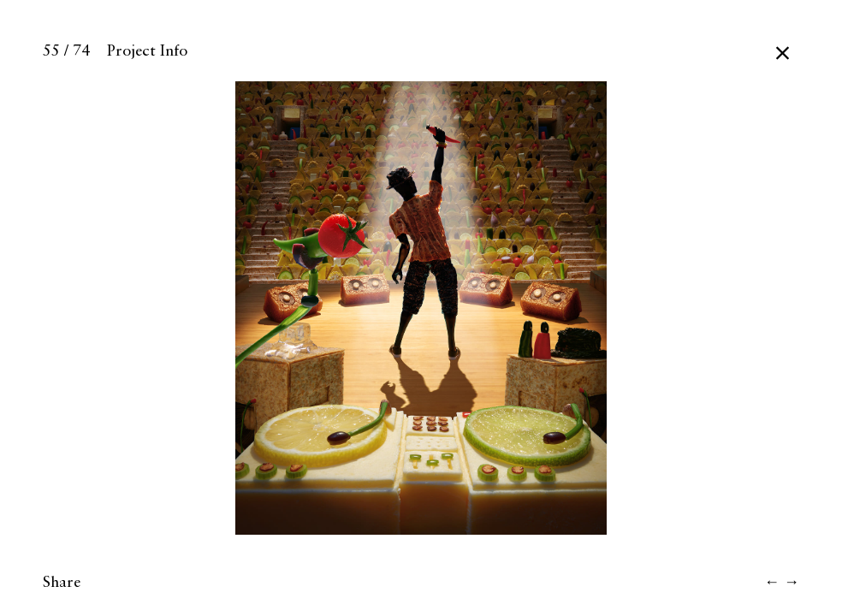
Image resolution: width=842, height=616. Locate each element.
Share (62, 583)
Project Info (147, 51)
